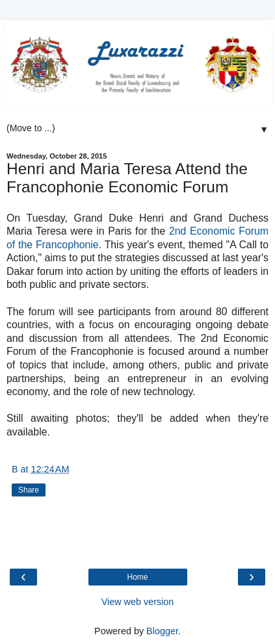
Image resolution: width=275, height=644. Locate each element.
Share (29, 490)
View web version (138, 602)
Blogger (162, 631)
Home (137, 577)
